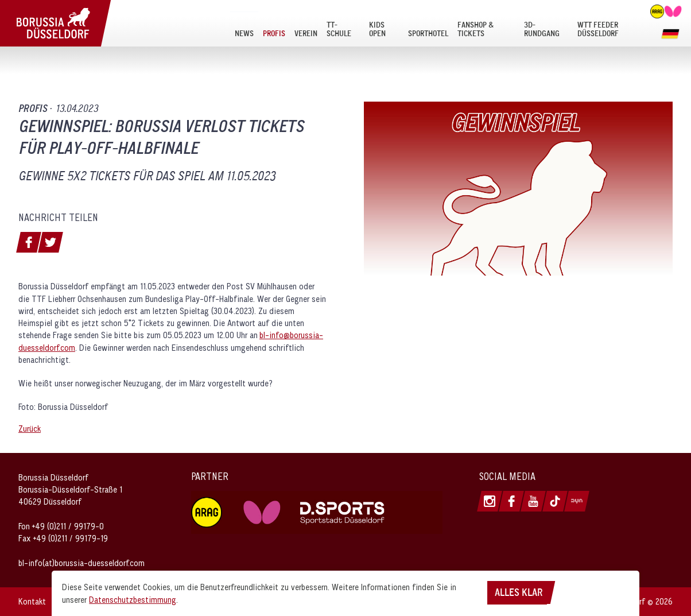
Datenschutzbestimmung (133, 600)
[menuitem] (244, 29)
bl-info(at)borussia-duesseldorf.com (81, 563)
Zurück (30, 429)
